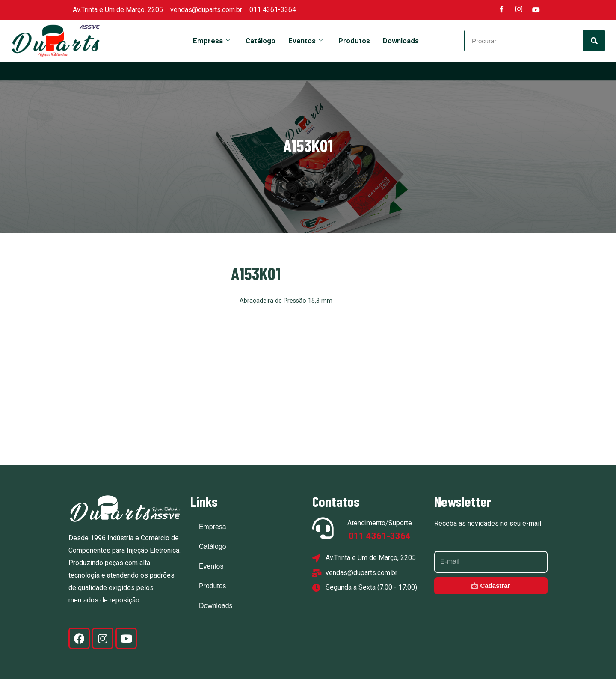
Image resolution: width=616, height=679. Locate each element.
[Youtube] (536, 10)
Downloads (401, 41)
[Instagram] (519, 10)
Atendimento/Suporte (380, 523)
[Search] (594, 41)
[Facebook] (502, 10)
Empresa (212, 41)
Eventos (306, 41)
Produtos (354, 41)
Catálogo (261, 41)
